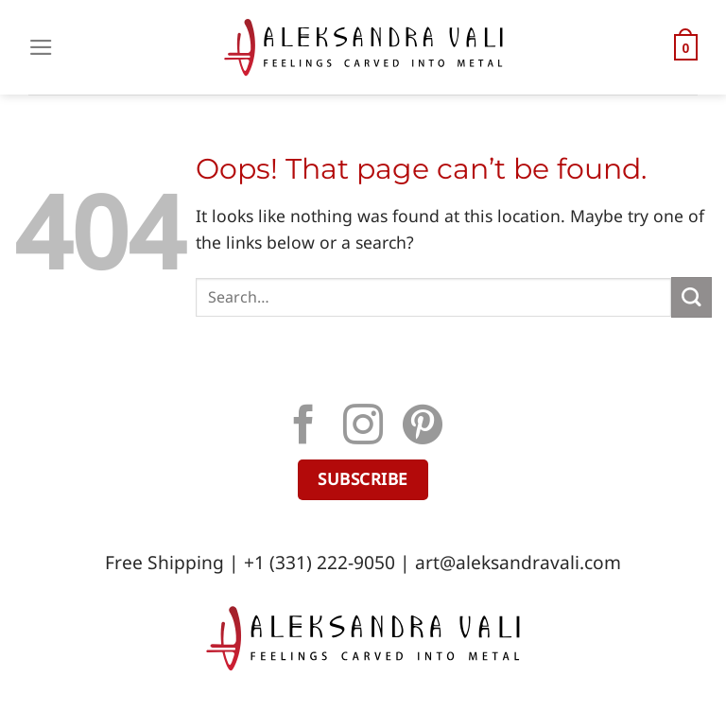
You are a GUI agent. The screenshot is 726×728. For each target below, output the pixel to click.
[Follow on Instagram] (363, 428)
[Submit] (691, 297)
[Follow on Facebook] (303, 428)
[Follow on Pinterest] (423, 428)
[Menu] (41, 47)
